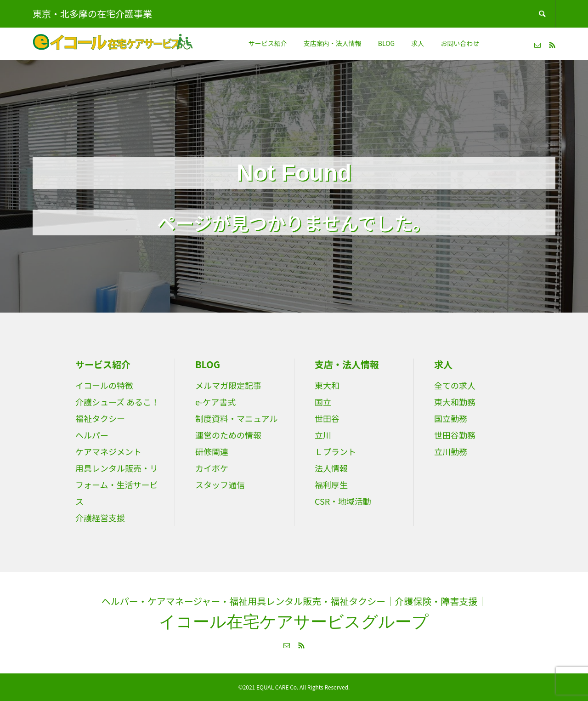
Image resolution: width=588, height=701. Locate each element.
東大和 (327, 385)
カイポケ (212, 468)
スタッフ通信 (220, 484)
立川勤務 (451, 451)
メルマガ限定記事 (228, 385)
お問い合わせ (460, 43)
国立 (323, 402)
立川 (323, 435)
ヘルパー (92, 435)
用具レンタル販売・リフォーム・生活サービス (117, 484)
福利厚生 (331, 484)
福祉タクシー (100, 418)
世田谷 (327, 418)
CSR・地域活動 (343, 501)
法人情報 (331, 468)
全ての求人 (455, 385)
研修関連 (212, 451)
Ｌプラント (335, 451)
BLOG (386, 43)
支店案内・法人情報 (333, 43)
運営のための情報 (228, 435)
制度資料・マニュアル (236, 418)
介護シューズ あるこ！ (117, 402)
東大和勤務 (455, 402)
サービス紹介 (268, 43)
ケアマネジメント (108, 451)
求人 (418, 43)
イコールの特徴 (104, 385)
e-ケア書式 (215, 402)
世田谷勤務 (455, 435)
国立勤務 (451, 418)
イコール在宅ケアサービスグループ (294, 622)
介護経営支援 (100, 518)
